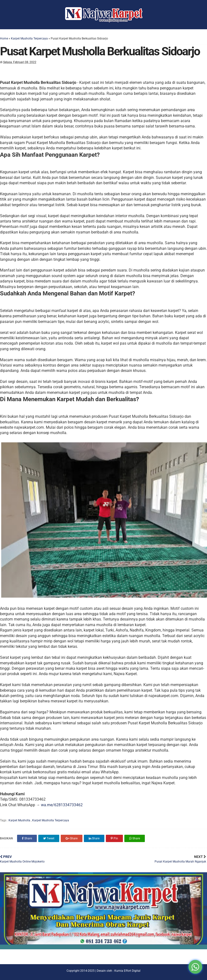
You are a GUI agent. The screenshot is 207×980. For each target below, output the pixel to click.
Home (4, 39)
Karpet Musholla (20, 820)
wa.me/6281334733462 (62, 805)
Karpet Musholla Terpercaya (29, 39)
